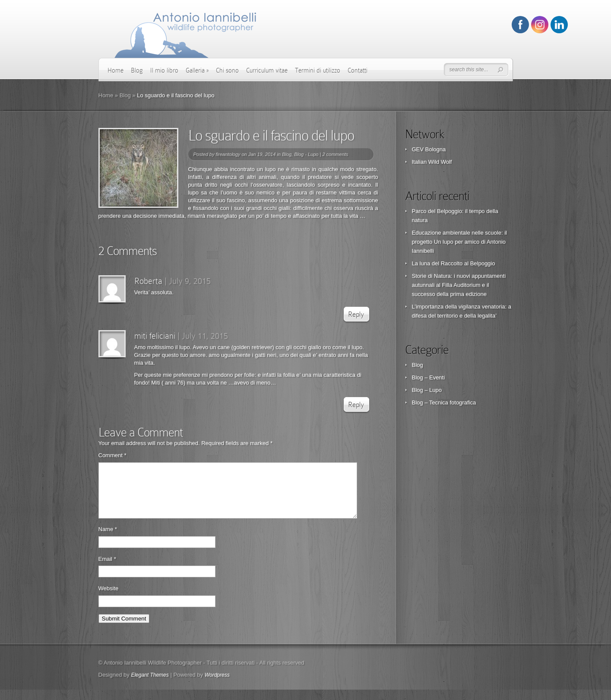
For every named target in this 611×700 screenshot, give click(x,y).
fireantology (228, 154)
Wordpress (217, 685)
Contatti (358, 70)
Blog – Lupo (427, 390)
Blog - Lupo (306, 154)
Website (109, 599)
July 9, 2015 (190, 281)
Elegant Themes (150, 685)
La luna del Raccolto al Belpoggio (454, 263)
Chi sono (227, 70)
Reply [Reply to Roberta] (356, 314)
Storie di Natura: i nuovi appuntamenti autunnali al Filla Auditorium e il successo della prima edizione (459, 285)
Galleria (197, 70)
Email (107, 569)
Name (108, 539)
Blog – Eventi (429, 377)
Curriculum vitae (267, 70)
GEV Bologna (429, 149)
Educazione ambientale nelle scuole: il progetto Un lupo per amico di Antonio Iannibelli (459, 242)
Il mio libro (164, 70)
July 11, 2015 (205, 336)
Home (116, 70)
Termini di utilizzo (318, 70)
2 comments (335, 154)
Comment (112, 455)
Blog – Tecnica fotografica (444, 402)
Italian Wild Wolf (432, 162)
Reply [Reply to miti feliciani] (356, 405)
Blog (137, 70)
